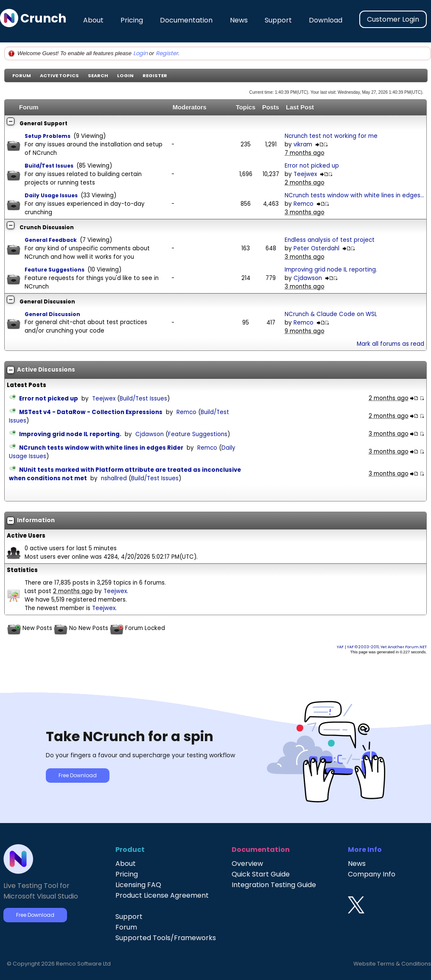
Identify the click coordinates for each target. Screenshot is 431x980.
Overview (247, 864)
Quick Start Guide (261, 874)
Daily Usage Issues (51, 195)
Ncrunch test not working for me (331, 136)
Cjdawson (308, 278)
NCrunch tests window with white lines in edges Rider (101, 448)
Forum (22, 76)
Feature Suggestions (55, 270)
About (93, 20)
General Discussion (47, 301)
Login (140, 53)
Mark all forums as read (390, 344)
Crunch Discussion (47, 227)
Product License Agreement (162, 895)
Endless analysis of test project (330, 240)
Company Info (372, 874)
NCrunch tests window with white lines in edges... (354, 195)
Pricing (132, 20)
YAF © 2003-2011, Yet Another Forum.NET (387, 647)
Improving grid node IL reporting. (331, 270)
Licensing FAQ (138, 885)
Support (278, 20)
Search (98, 76)
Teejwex (305, 174)
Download (326, 20)
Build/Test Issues (49, 166)
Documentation (186, 20)
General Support (43, 123)
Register (167, 53)
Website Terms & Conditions (392, 964)
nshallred (114, 478)
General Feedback (51, 240)
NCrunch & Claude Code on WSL (331, 314)
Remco (304, 204)
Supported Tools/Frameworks (166, 938)
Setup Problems (48, 136)
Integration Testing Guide (274, 885)
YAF (340, 647)
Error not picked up (312, 166)
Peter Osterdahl (316, 248)
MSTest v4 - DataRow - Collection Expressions (91, 412)
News (239, 20)
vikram (303, 144)
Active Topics (59, 76)
